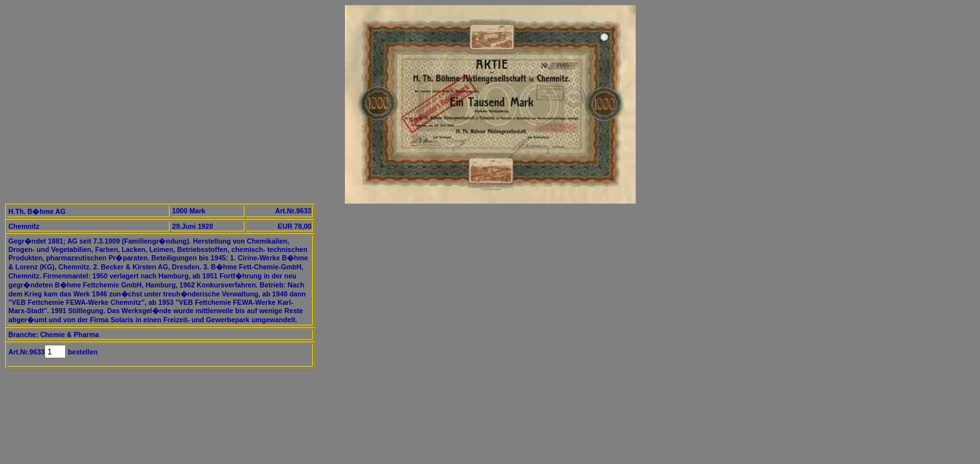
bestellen (82, 352)
